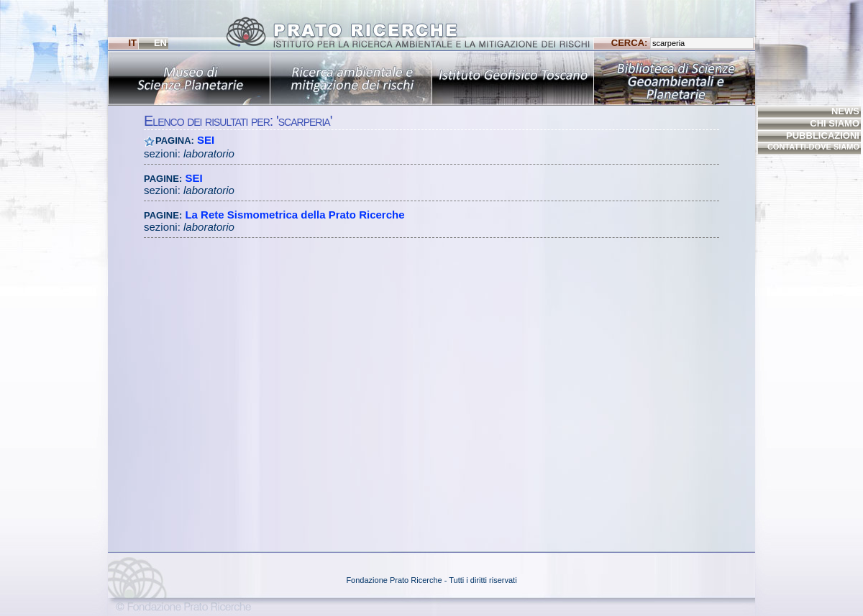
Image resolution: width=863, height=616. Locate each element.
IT (132, 43)
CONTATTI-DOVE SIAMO (813, 147)
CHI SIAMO (835, 123)
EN (160, 43)
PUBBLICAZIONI (823, 135)
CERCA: (682, 43)
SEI (206, 140)
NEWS (845, 111)
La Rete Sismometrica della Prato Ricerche (294, 215)
